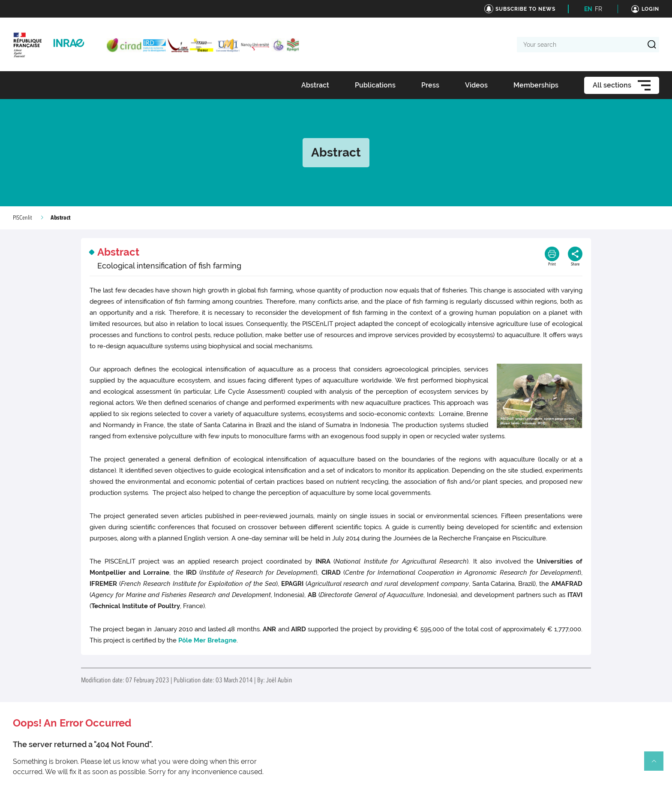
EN (588, 9)
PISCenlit (22, 218)
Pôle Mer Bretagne (207, 640)
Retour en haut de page (657, 765)
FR (598, 9)
